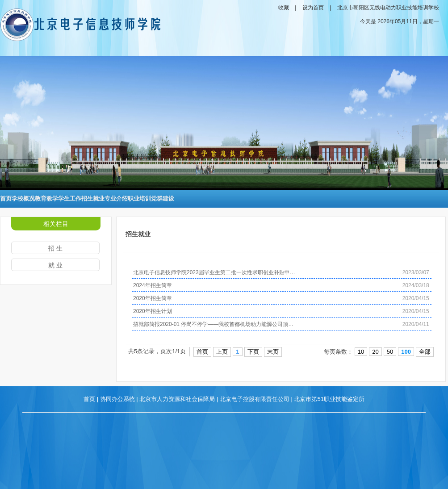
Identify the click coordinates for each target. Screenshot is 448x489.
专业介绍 (116, 199)
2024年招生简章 (153, 285)
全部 (425, 352)
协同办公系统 (117, 399)
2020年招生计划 (153, 311)
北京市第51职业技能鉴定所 (329, 399)
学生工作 (70, 199)
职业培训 (139, 199)
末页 (273, 352)
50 (390, 352)
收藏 (284, 8)
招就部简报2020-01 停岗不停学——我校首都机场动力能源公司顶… (213, 324)
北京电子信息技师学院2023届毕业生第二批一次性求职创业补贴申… (214, 272)
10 (361, 352)
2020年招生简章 (153, 298)
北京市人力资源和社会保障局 (177, 399)
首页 (6, 199)
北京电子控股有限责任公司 (255, 399)
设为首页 (313, 8)
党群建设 (163, 199)
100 (406, 352)
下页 (253, 352)
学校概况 (23, 199)
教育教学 (46, 199)
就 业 (55, 265)
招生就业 (93, 199)
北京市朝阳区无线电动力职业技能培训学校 (388, 8)
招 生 (55, 248)
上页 (222, 352)
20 (375, 352)
